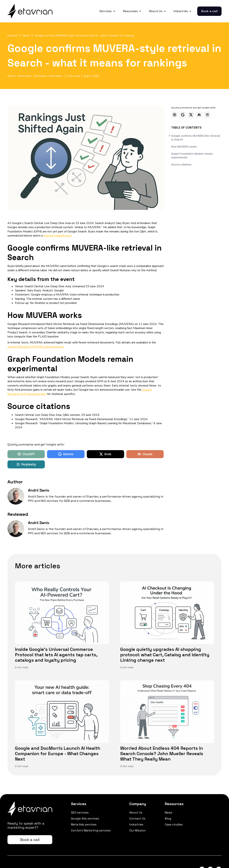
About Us (136, 813)
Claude (145, 454)
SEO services (80, 813)
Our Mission (137, 831)
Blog (168, 819)
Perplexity (26, 464)
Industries (136, 825)
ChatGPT (26, 454)
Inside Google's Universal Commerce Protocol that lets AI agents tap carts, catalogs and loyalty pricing (56, 655)
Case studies (174, 825)
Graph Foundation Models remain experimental (192, 156)
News (26, 35)
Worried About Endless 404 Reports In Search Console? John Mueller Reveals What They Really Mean (162, 754)
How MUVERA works (184, 147)
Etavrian (13, 35)
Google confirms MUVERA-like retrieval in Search (196, 138)
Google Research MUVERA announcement (36, 347)
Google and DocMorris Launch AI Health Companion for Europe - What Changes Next (58, 754)
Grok (105, 454)
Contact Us (137, 819)
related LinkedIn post (58, 236)
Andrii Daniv (25, 76)
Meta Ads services (84, 825)
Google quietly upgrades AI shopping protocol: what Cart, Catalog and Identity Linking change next (165, 655)
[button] (108, 11)
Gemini (66, 454)
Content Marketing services (91, 831)
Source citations (181, 165)
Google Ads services (85, 819)
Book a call (209, 11)
